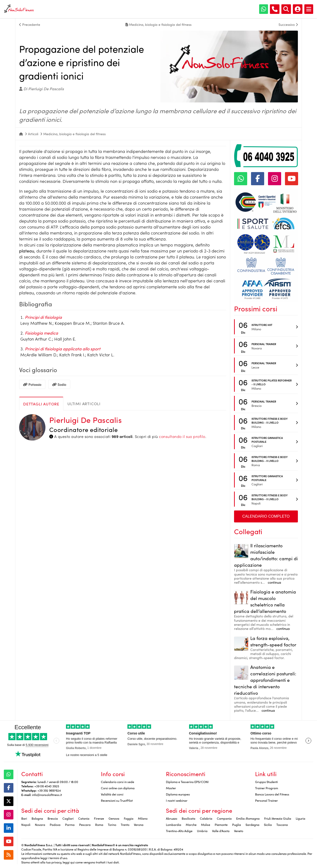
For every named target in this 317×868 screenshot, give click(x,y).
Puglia (237, 824)
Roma (99, 824)
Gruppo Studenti (266, 782)
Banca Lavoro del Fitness (272, 794)
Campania (224, 818)
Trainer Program (267, 788)
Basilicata (189, 818)
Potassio (32, 384)
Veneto (239, 831)
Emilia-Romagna (248, 818)
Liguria (301, 818)
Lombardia (174, 824)
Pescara (85, 824)
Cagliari (68, 818)
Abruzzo (172, 818)
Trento (125, 824)
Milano (143, 818)
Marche (191, 824)
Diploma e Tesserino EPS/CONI (187, 782)
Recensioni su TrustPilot (117, 800)
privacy (56, 862)
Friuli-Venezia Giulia (278, 818)
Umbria (202, 831)
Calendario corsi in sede (118, 782)
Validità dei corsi (112, 794)
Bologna (37, 818)
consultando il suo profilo (182, 436)
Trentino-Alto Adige (179, 831)
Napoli (26, 824)
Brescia (53, 818)
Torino (112, 824)
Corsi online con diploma (118, 788)
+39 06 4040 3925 (47, 786)
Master (171, 788)
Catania (84, 818)
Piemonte (221, 824)
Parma (70, 824)
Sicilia (268, 824)
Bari (24, 818)
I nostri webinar (177, 800)
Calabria (206, 818)
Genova (114, 818)
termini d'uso (58, 858)
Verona (139, 824)
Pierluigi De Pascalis (85, 420)
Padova (55, 824)
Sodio (59, 384)
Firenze (99, 818)
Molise (206, 824)
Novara (40, 824)
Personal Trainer (266, 800)
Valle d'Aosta (221, 831)
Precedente (30, 24)
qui (72, 862)
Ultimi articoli (84, 403)
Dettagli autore (41, 404)
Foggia (129, 818)
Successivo (288, 24)
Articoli (33, 134)
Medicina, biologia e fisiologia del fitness (74, 134)
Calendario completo (266, 516)
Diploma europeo (178, 794)
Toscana (282, 824)
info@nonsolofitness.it (47, 795)
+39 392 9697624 (49, 790)
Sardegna (252, 824)
